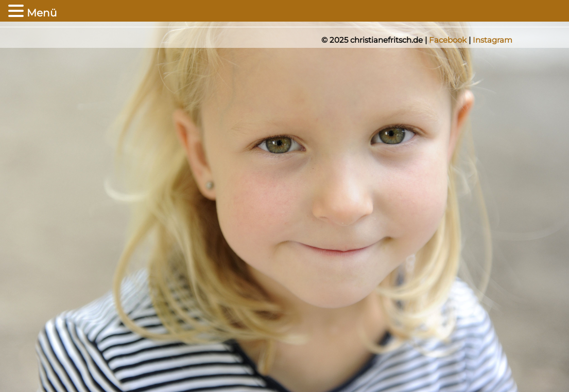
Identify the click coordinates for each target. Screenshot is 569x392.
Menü (42, 13)
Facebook (448, 40)
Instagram (493, 40)
